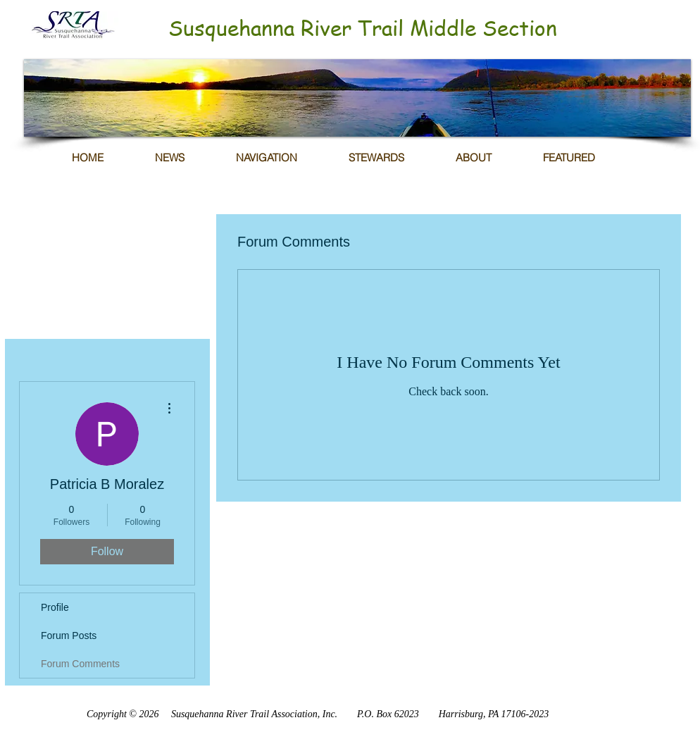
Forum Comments (80, 664)
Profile (55, 607)
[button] (357, 98)
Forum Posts (69, 635)
